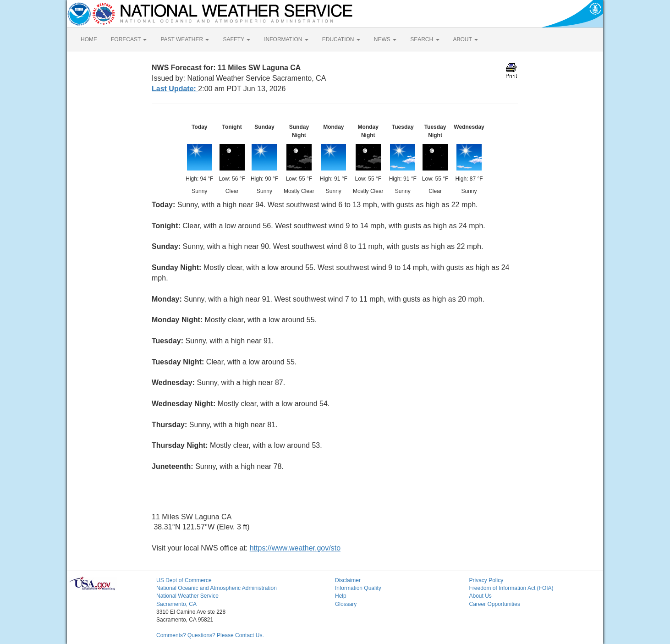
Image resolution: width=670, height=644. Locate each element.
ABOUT (466, 39)
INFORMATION (286, 39)
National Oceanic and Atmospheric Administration (217, 588)
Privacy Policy (486, 580)
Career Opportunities (495, 604)
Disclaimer (348, 580)
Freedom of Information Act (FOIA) (511, 588)
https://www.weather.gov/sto (295, 548)
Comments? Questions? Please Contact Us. (210, 635)
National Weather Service (187, 596)
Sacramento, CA (176, 604)
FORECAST (129, 39)
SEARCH (425, 39)
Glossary (346, 604)
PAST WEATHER (185, 39)
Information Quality (358, 588)
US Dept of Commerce (184, 580)
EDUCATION (341, 39)
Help (341, 596)
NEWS (385, 39)
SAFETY (236, 39)
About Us (481, 596)
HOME (89, 39)
